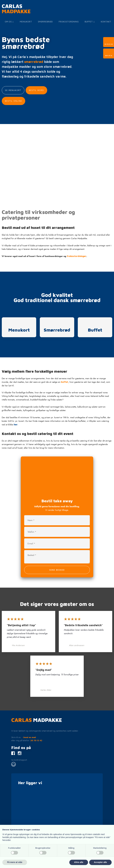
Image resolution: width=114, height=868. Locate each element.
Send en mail (30, 737)
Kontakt (106, 22)
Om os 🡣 (9, 22)
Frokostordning (69, 22)
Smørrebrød (45, 22)
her (16, 425)
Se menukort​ (13, 90)
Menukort (26, 22)
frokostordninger (77, 256)
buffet (65, 382)
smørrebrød (34, 62)
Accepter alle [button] (100, 862)
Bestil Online (13, 101)
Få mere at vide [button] (15, 862)
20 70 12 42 (36, 740)
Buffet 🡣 (90, 22)
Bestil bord (36, 90)
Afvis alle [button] (79, 862)
